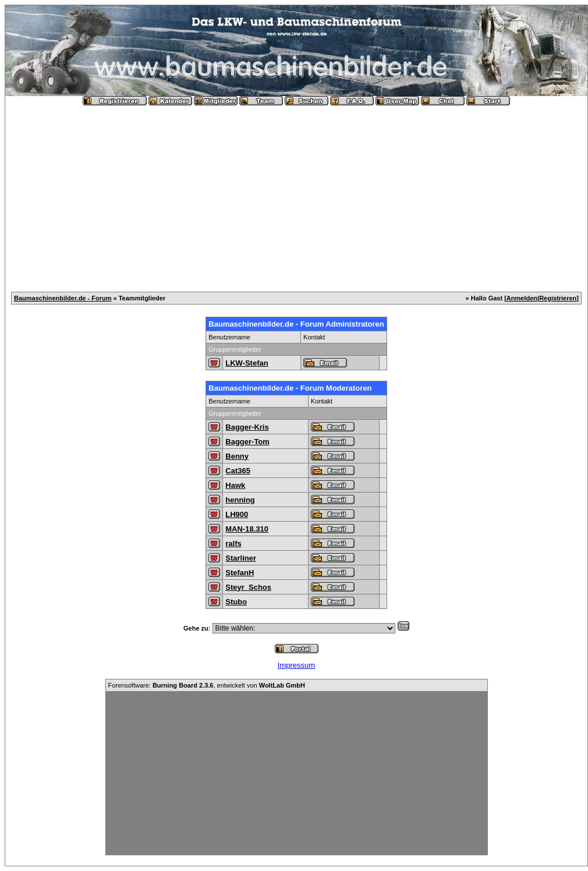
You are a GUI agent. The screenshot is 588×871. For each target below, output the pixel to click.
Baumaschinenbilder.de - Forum (63, 298)
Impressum (296, 665)
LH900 (237, 514)
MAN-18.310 (247, 529)
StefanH (240, 573)
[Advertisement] (296, 194)
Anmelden (522, 298)
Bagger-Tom (247, 442)
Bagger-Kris (247, 427)
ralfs (233, 544)
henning (240, 500)
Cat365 (238, 471)
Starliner (241, 558)
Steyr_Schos (248, 587)
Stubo (236, 602)
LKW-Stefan (247, 363)
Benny (237, 456)
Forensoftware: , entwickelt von (207, 685)
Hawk (235, 485)
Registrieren (558, 298)
